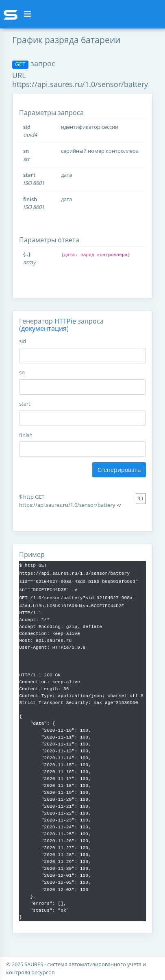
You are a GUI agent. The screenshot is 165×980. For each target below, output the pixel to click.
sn (22, 372)
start (25, 404)
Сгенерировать (119, 470)
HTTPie (65, 321)
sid (23, 341)
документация (44, 328)
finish (26, 435)
